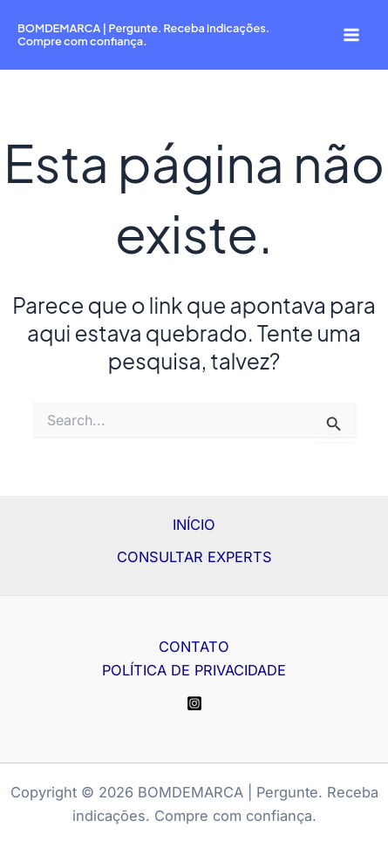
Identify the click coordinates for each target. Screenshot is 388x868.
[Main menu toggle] (351, 35)
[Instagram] (194, 703)
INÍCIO (194, 525)
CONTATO (194, 647)
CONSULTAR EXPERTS (194, 557)
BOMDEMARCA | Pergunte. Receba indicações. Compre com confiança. (143, 34)
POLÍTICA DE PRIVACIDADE (194, 670)
